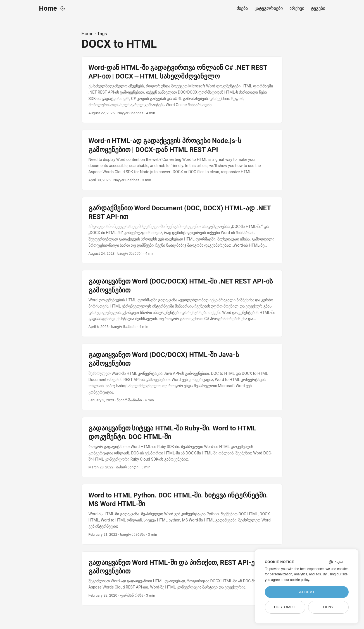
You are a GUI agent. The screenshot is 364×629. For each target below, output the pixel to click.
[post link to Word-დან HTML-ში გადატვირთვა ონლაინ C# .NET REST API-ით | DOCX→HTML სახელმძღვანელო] (182, 90)
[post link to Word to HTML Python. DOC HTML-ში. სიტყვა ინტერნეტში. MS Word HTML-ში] (182, 514)
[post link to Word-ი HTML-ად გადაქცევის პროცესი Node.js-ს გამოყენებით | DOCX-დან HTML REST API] (182, 160)
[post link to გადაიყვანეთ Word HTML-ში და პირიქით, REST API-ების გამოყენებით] (182, 578)
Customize (285, 607)
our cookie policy (297, 580)
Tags (102, 34)
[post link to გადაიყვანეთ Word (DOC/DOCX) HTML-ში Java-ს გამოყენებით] (182, 377)
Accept (307, 592)
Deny (329, 607)
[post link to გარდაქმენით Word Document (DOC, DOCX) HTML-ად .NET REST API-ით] (182, 230)
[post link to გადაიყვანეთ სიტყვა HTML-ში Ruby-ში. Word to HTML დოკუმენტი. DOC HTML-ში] (182, 447)
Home (48, 8)
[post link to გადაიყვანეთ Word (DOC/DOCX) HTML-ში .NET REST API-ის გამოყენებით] (182, 303)
